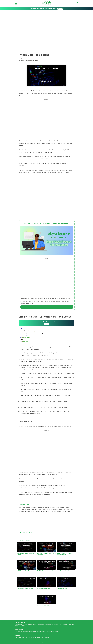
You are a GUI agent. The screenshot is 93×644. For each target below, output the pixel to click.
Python (22, 61)
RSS (36, 638)
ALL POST (28, 638)
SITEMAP (32, 638)
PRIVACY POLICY (40, 638)
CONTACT (23, 638)
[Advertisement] (47, 20)
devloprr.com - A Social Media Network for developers (47, 9)
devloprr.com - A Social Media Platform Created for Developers (46, 323)
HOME (16, 638)
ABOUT (19, 638)
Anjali (36, 61)
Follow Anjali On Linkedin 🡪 (26, 533)
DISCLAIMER (47, 638)
